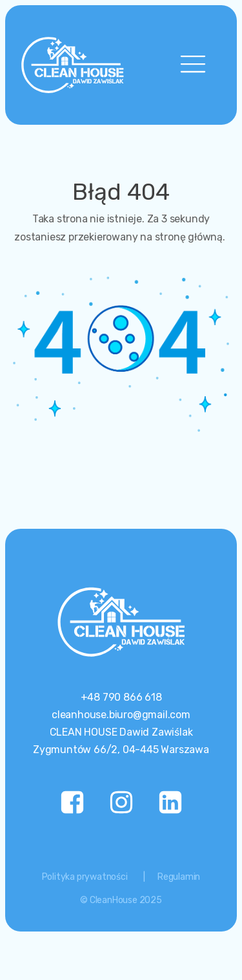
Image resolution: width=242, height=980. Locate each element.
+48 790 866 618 (121, 697)
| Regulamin (172, 877)
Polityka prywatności (85, 877)
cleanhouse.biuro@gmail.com (121, 715)
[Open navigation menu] (193, 65)
